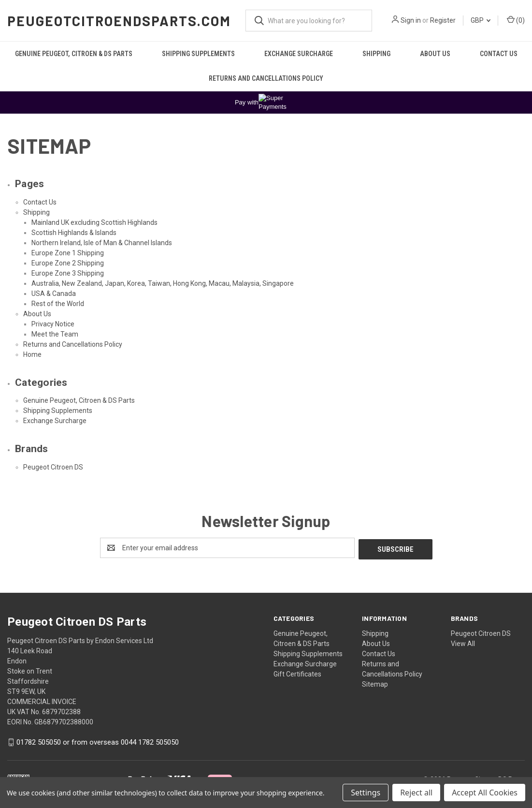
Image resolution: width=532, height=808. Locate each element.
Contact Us (499, 54)
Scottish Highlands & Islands (74, 233)
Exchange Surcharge (299, 54)
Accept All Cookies (485, 793)
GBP (481, 20)
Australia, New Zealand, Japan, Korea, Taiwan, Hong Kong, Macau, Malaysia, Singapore (163, 283)
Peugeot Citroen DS (53, 467)
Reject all (416, 793)
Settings (366, 793)
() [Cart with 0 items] (516, 20)
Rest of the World (58, 304)
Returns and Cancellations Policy (266, 78)
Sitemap (375, 683)
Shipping (376, 54)
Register (443, 20)
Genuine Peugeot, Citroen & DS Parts (74, 54)
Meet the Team (55, 334)
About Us (435, 54)
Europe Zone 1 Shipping (68, 253)
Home (32, 354)
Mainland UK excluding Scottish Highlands (94, 222)
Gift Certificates (297, 673)
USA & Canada (54, 294)
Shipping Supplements (198, 54)
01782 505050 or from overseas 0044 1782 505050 (98, 741)
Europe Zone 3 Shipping (68, 273)
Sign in (411, 20)
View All (463, 642)
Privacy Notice (53, 324)
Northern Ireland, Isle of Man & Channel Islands (102, 243)
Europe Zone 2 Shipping (68, 263)
